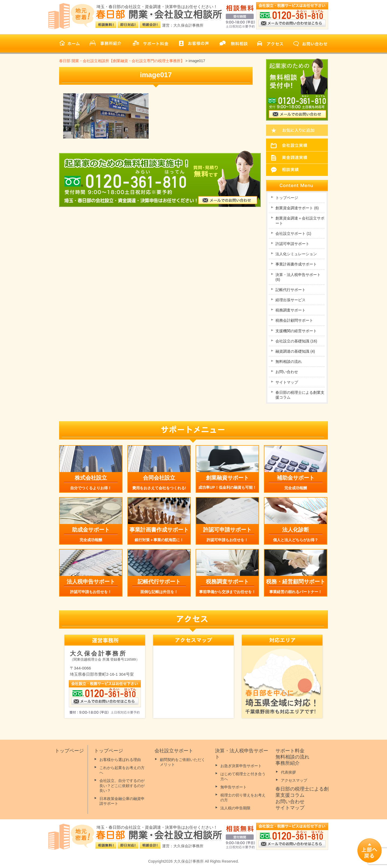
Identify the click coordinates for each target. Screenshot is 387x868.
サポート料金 (290, 751)
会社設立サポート (293, 233)
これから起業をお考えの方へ (122, 770)
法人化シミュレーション (296, 254)
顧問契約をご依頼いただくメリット (182, 762)
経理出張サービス (291, 300)
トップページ (287, 198)
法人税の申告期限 (235, 808)
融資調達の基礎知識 (295, 351)
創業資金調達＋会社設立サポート (300, 221)
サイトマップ (287, 382)
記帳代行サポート (291, 290)
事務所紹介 (288, 763)
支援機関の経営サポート (296, 331)
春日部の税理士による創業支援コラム (300, 395)
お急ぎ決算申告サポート (241, 766)
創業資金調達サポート (297, 208)
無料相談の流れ (289, 362)
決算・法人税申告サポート (298, 277)
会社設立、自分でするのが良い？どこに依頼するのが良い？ (122, 785)
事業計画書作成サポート (296, 264)
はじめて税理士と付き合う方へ (243, 776)
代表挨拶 (288, 772)
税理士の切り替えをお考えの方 (243, 798)
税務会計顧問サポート (294, 320)
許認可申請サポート (292, 244)
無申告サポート (234, 787)
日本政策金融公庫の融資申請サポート (122, 801)
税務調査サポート (291, 310)
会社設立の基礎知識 (296, 341)
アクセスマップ (294, 780)
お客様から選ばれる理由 (120, 760)
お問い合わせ (287, 372)
